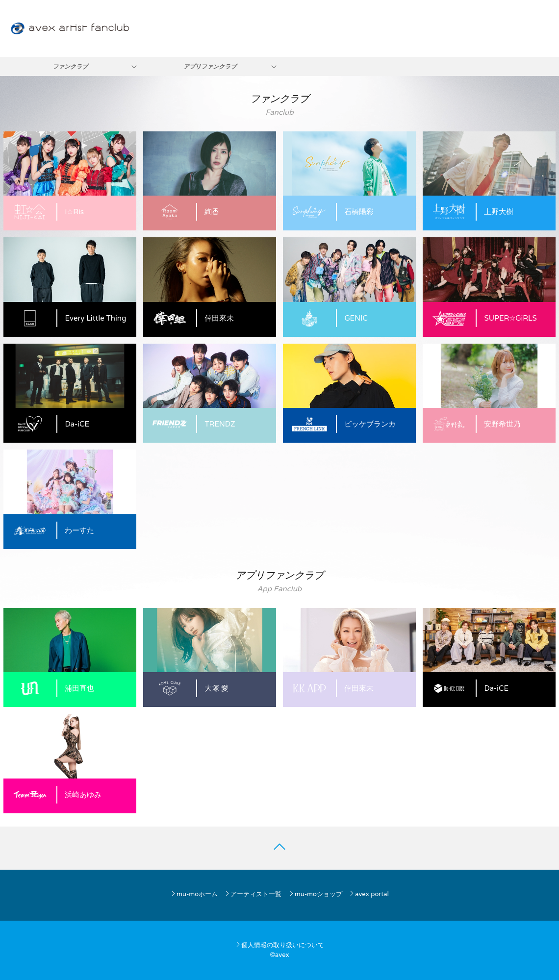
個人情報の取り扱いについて (279, 945)
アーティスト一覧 (253, 894)
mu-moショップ (315, 894)
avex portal (369, 894)
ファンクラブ (70, 66)
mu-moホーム (194, 894)
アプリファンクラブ (210, 66)
